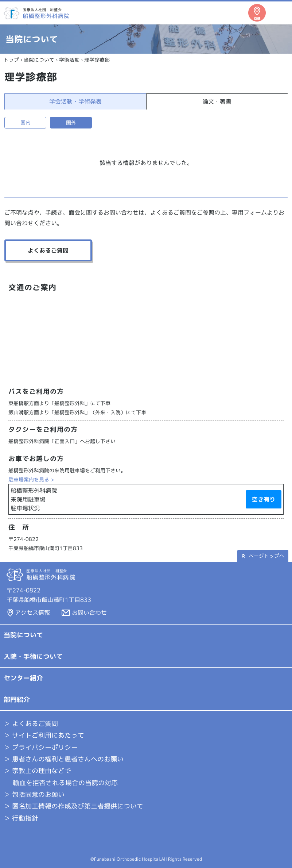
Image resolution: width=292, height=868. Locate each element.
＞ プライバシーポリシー (41, 747)
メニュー (280, 13)
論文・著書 (217, 101)
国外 (71, 122)
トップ (11, 60)
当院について (39, 60)
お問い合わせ (89, 612)
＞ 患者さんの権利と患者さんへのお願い (64, 759)
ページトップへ (263, 556)
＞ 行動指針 (21, 818)
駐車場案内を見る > (31, 479)
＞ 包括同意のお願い (34, 794)
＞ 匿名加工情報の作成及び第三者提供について (73, 806)
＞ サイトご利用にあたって (44, 735)
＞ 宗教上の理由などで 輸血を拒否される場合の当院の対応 (61, 777)
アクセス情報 (32, 612)
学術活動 (69, 60)
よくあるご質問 (48, 250)
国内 (26, 122)
